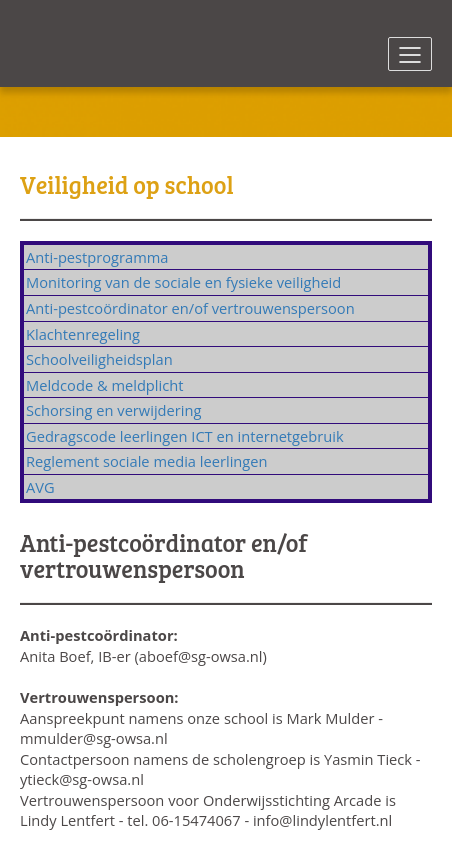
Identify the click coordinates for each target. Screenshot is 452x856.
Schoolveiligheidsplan (99, 359)
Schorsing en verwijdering (113, 410)
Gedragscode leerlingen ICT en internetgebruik (185, 436)
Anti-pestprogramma (97, 257)
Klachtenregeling (83, 334)
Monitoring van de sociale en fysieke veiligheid (183, 282)
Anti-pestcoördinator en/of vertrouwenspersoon (190, 308)
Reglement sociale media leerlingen (147, 461)
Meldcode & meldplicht (104, 385)
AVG (40, 487)
